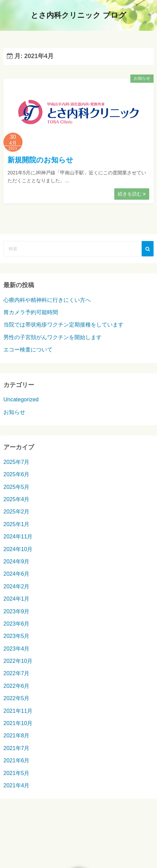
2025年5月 (17, 487)
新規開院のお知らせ (40, 160)
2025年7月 (17, 462)
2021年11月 (18, 711)
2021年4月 (17, 785)
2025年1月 (17, 524)
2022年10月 (18, 661)
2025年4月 (17, 499)
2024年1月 (17, 599)
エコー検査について (28, 350)
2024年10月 (18, 549)
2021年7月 (17, 748)
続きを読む (132, 194)
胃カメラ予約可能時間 (31, 312)
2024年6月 (17, 574)
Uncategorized (21, 399)
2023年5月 (17, 636)
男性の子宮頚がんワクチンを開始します (53, 337)
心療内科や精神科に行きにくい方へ (47, 300)
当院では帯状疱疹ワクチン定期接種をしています (63, 325)
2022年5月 (17, 698)
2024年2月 (17, 586)
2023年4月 (17, 649)
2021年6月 (17, 760)
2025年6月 (17, 474)
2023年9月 (17, 611)
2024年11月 (18, 537)
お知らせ (142, 78)
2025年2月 (17, 512)
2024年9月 (17, 562)
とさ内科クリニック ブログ (78, 15)
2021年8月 (17, 736)
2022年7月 (17, 673)
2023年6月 (17, 624)
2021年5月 (17, 773)
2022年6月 (17, 686)
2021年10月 (18, 723)
